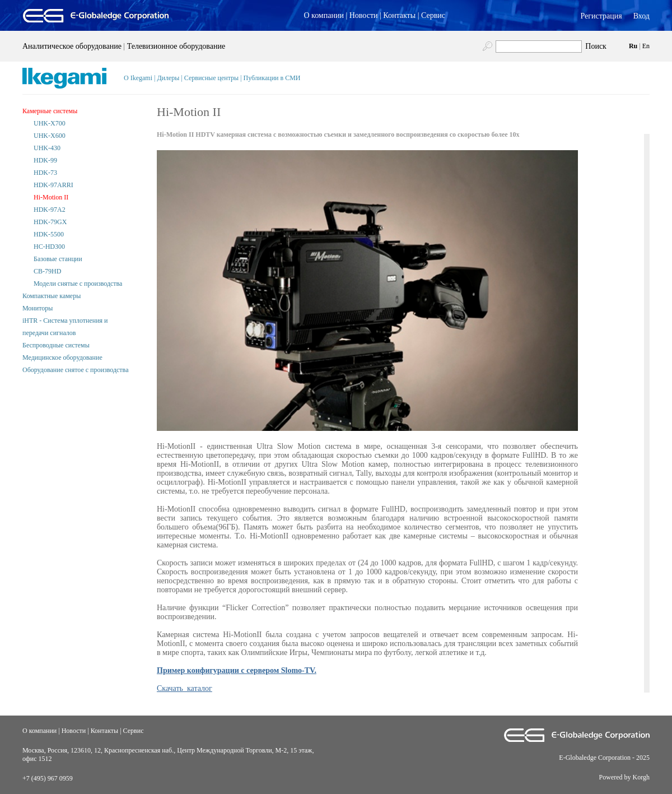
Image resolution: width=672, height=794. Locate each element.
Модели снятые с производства (78, 284)
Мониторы (38, 308)
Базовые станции (58, 259)
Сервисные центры (211, 78)
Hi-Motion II (51, 197)
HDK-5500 (49, 234)
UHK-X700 (50, 123)
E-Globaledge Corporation (595, 758)
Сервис (433, 15)
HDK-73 (45, 173)
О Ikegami (138, 78)
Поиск (596, 46)
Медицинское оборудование (62, 357)
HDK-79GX (50, 222)
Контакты (399, 15)
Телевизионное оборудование (176, 46)
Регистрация (601, 16)
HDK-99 (45, 160)
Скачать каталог (185, 688)
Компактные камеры (52, 296)
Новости (364, 15)
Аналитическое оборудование (72, 46)
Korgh (641, 777)
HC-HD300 (49, 247)
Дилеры (168, 78)
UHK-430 (47, 148)
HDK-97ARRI (53, 185)
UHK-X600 (50, 136)
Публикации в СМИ (272, 78)
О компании (323, 15)
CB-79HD (47, 271)
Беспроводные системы (56, 345)
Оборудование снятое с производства (75, 370)
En (646, 46)
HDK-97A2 (50, 210)
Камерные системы (50, 111)
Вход (641, 16)
